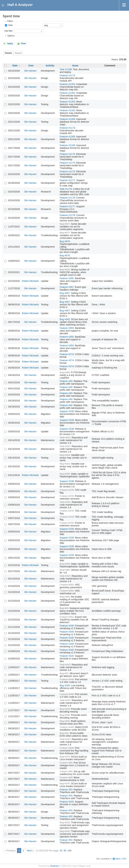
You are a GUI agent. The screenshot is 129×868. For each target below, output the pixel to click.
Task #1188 (66, 69)
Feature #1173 (67, 75)
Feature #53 (66, 790)
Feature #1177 (67, 206)
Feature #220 (67, 656)
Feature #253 (67, 585)
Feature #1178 (67, 198)
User (31, 66)
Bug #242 (65, 721)
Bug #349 (65, 372)
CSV (124, 859)
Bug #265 (65, 474)
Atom (118, 859)
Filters (10, 21)
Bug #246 (65, 709)
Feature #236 (67, 748)
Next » (30, 851)
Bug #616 (65, 270)
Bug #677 (65, 224)
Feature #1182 (67, 84)
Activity (50, 66)
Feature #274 (67, 354)
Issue (75, 66)
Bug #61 (64, 733)
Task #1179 (66, 189)
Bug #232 (65, 822)
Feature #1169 (67, 119)
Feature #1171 (67, 180)
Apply (10, 44)
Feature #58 (66, 777)
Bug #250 (65, 597)
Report (18, 53)
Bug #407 (65, 293)
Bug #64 (64, 608)
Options (11, 36)
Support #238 (67, 429)
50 (65, 851)
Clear (23, 44)
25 (61, 851)
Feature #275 (67, 490)
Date (10, 25)
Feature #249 (67, 626)
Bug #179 (65, 757)
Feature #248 (67, 679)
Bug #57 (64, 673)
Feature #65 (66, 763)
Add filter (8, 31)
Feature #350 (67, 278)
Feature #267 (67, 287)
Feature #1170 (67, 154)
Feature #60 (66, 771)
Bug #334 (65, 455)
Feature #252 (67, 591)
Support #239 (67, 411)
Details (8, 53)
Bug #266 (65, 570)
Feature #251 (67, 617)
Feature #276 (67, 496)
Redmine (55, 866)
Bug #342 (65, 319)
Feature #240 (67, 727)
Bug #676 (65, 241)
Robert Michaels (30, 281)
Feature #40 (66, 381)
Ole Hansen (30, 71)
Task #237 (65, 438)
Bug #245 (65, 685)
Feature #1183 (67, 102)
